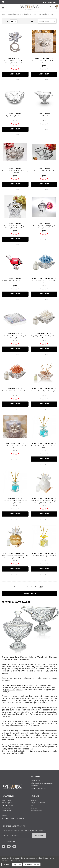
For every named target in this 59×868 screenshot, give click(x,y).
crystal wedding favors (31, 666)
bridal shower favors (39, 751)
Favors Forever (7, 811)
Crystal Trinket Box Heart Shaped (44, 171)
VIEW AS (6, 21)
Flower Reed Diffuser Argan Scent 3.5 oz (44, 556)
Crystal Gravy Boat (44, 116)
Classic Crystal (7, 803)
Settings (6, 865)
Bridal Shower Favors (29, 14)
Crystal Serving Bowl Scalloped (15, 116)
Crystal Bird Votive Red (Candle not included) (15, 281)
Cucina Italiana (6, 808)
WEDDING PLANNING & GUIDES (13, 818)
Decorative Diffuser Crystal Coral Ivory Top (44, 391)
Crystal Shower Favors (47, 14)
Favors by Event (14, 14)
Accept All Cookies (32, 865)
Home (3, 14)
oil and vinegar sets (19, 685)
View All (4, 816)
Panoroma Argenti (7, 805)
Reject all (17, 865)
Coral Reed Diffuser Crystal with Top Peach (15, 391)
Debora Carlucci (7, 800)
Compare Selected (30, 594)
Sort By (34, 22)
